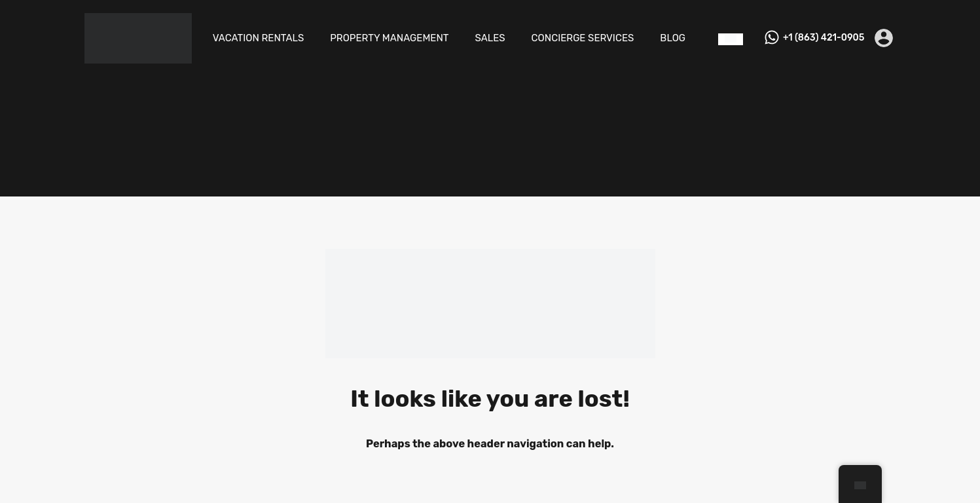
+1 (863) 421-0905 (824, 38)
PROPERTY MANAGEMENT (389, 38)
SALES (490, 38)
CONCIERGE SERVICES (583, 38)
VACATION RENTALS (259, 38)
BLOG (673, 38)
